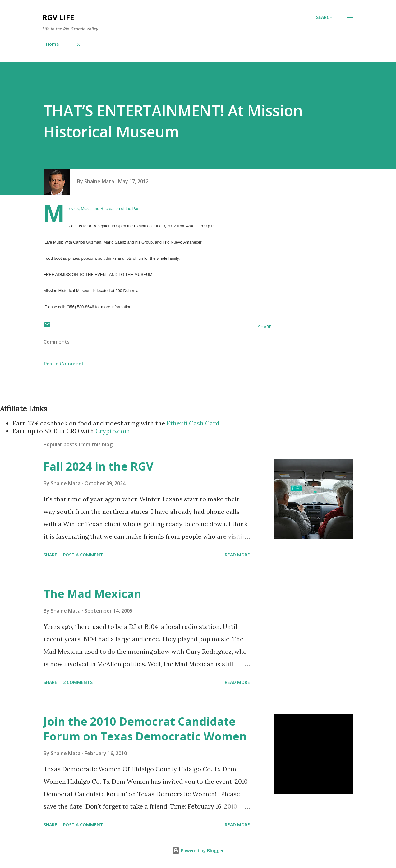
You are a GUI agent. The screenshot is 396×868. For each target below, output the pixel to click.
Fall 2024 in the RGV (98, 466)
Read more (237, 555)
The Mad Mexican (92, 594)
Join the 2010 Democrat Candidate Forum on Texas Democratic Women (145, 729)
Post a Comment (64, 364)
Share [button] (265, 327)
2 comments (78, 682)
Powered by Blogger (198, 850)
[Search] (324, 17)
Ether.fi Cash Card (193, 423)
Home (49, 44)
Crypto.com (113, 431)
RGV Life (58, 17)
